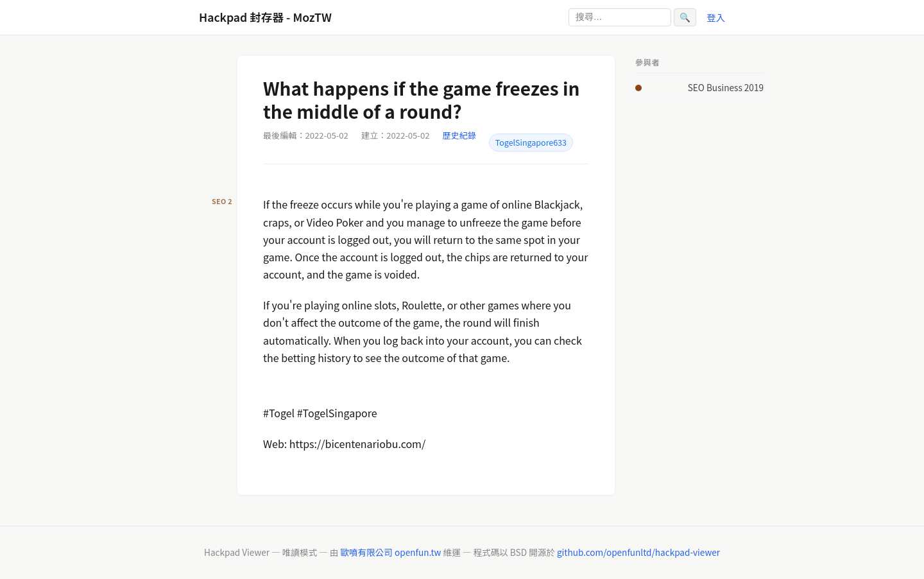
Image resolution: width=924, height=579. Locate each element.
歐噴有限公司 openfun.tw (390, 552)
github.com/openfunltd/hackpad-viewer (638, 552)
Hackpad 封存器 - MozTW (265, 17)
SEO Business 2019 (726, 87)
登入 (716, 17)
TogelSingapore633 (531, 143)
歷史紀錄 (459, 135)
